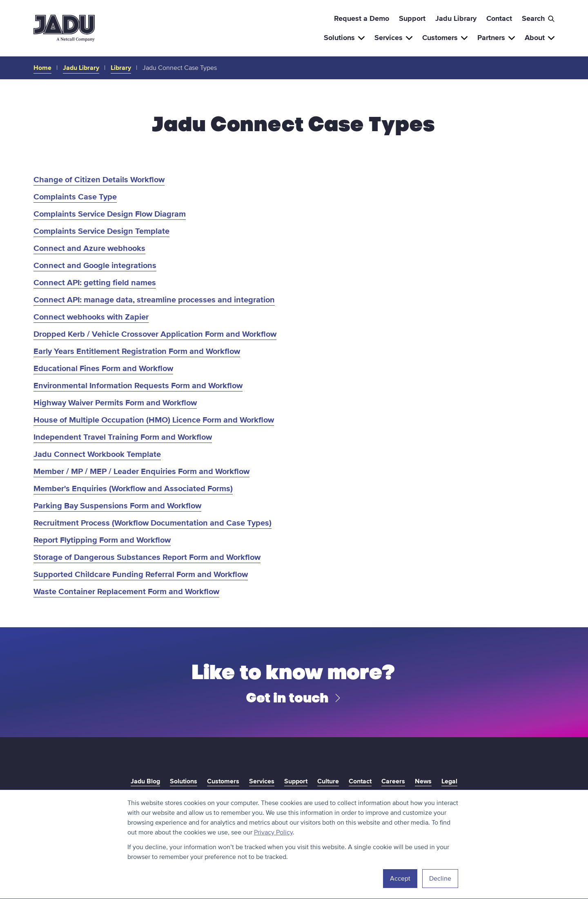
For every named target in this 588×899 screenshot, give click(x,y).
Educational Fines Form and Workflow (103, 369)
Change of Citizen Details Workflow (99, 180)
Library (121, 68)
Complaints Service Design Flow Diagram (110, 214)
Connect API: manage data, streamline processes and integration (154, 300)
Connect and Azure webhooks (89, 248)
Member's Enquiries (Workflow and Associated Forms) (133, 489)
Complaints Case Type (75, 197)
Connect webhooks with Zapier (91, 317)
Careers (393, 781)
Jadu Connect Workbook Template (97, 454)
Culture (328, 781)
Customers (445, 38)
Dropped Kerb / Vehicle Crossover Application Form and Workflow (155, 334)
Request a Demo (362, 18)
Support (412, 18)
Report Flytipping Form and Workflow (102, 540)
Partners (496, 38)
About (540, 38)
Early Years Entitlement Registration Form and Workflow (137, 351)
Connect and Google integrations (95, 266)
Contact (499, 18)
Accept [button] (400, 879)
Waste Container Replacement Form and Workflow (126, 592)
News (423, 781)
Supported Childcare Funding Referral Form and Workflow (141, 575)
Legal (449, 781)
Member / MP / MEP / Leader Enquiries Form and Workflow (141, 472)
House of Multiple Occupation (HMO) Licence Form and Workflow (154, 420)
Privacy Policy (273, 832)
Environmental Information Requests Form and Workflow (138, 386)
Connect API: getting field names (95, 283)
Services (393, 38)
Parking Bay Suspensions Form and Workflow (117, 506)
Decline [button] (440, 879)
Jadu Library (456, 18)
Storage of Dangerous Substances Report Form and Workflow (147, 557)
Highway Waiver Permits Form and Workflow (115, 403)
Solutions (344, 38)
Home (42, 68)
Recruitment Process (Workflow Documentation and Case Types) (153, 523)
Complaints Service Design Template (101, 231)
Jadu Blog (145, 781)
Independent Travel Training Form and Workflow (123, 437)
